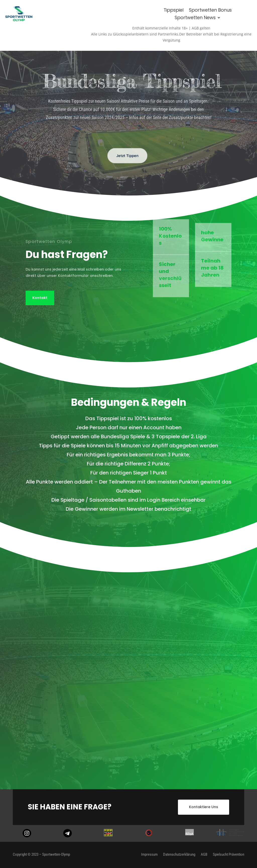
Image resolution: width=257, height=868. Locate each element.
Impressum (149, 854)
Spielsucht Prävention (229, 854)
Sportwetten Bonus (210, 11)
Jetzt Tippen (127, 164)
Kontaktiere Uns (204, 807)
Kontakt (40, 298)
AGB (204, 854)
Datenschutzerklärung (179, 854)
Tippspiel (174, 11)
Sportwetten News (195, 18)
